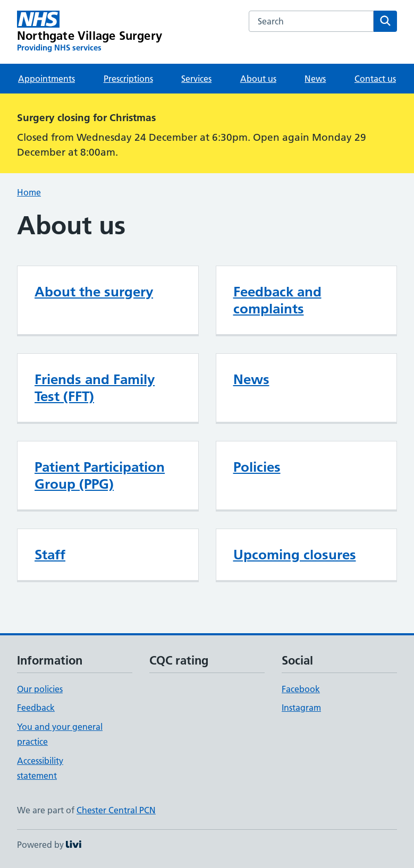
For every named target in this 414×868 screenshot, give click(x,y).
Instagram (301, 708)
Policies (257, 467)
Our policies (40, 689)
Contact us (375, 79)
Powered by (49, 845)
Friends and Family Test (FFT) (95, 388)
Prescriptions (128, 79)
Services (196, 79)
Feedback (36, 708)
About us (258, 79)
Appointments (47, 79)
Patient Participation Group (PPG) (100, 475)
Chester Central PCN (116, 810)
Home (29, 192)
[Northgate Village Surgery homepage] (90, 32)
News (315, 79)
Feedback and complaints (277, 300)
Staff (50, 555)
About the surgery (94, 292)
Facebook (301, 689)
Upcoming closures (295, 555)
